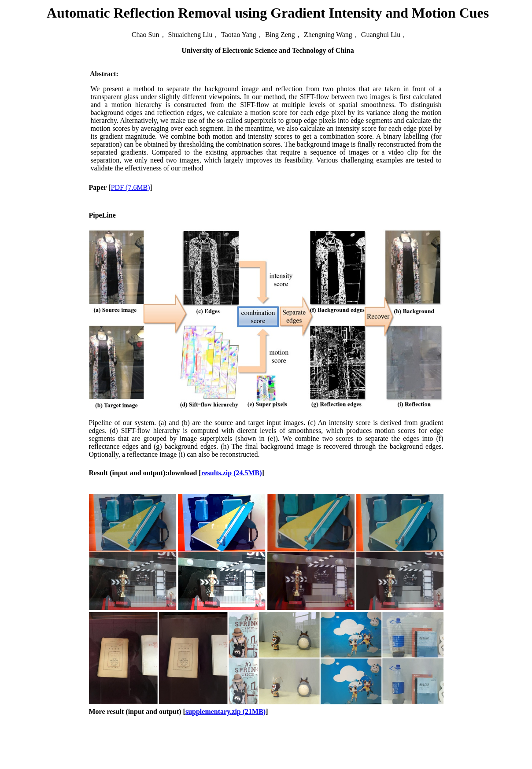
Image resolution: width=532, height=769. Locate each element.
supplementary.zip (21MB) (225, 712)
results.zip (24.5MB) (232, 473)
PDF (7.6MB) (131, 187)
